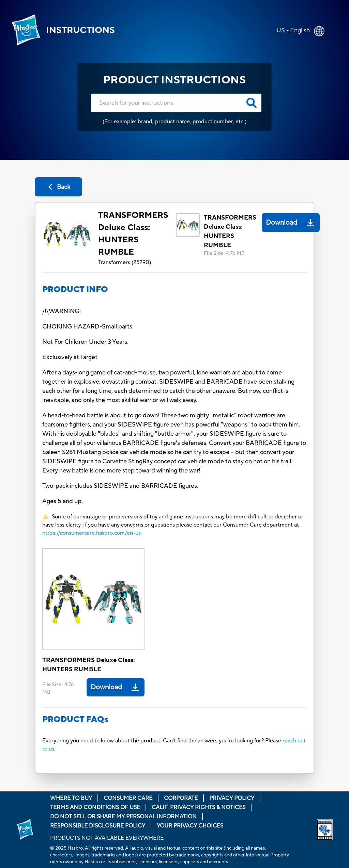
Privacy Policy (232, 798)
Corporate (181, 798)
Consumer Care (128, 798)
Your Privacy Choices (190, 826)
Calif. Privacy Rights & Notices (199, 807)
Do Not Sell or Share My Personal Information (123, 817)
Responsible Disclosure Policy (98, 826)
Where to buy (71, 798)
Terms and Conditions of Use (95, 807)
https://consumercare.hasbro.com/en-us (92, 533)
